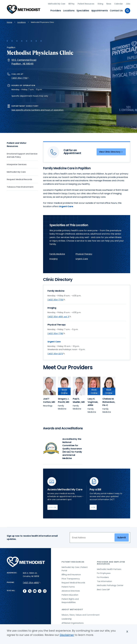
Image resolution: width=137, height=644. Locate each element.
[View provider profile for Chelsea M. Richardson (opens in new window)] (109, 385)
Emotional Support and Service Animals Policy (22, 154)
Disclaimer (67, 635)
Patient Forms (68, 587)
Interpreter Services (17, 163)
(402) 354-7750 (20, 77)
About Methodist (72, 610)
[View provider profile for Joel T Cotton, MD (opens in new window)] (49, 400)
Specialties (83, 10)
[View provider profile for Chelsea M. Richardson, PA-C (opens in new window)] (109, 401)
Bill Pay (72, 3)
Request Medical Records (19, 178)
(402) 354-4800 (32, 583)
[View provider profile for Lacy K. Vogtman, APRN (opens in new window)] (93, 401)
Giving (100, 3)
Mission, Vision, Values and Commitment (81, 615)
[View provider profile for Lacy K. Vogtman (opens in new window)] (94, 385)
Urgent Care (66, 206)
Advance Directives (71, 591)
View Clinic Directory (109, 152)
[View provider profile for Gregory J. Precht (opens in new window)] (64, 385)
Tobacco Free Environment (20, 186)
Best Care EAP (103, 590)
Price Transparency (71, 579)
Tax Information (104, 582)
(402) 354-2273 (56, 353)
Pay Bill (97, 507)
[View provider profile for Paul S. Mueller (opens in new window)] (79, 385)
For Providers (103, 578)
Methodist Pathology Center (110, 586)
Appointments (100, 10)
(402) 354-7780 (56, 333)
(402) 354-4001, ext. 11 (59, 316)
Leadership (67, 620)
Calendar (118, 3)
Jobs (128, 3)
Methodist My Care (57, 3)
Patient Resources (86, 3)
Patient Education (70, 595)
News (109, 3)
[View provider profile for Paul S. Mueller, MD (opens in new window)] (79, 400)
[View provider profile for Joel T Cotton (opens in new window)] (50, 385)
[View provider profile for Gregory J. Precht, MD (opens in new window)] (64, 400)
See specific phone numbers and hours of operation (38, 109)
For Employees (104, 574)
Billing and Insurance (71, 575)
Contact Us (116, 10)
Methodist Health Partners (109, 570)
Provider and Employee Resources (111, 563)
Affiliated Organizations (73, 624)
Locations (69, 10)
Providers (56, 10)
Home (9, 21)
